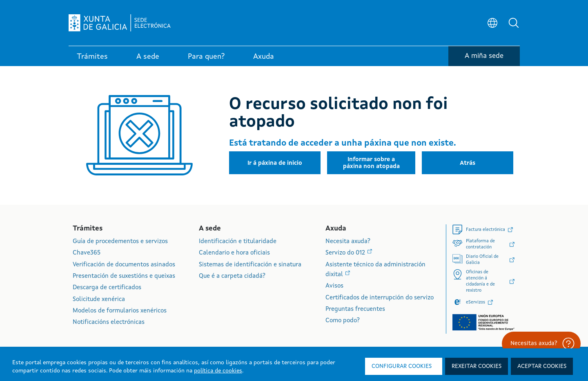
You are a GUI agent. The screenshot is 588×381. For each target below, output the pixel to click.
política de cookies (218, 371)
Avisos (334, 286)
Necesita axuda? (348, 242)
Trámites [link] (92, 57)
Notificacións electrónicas (109, 322)
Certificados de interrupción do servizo (380, 298)
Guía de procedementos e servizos (120, 242)
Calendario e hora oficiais (234, 253)
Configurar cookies (402, 366)
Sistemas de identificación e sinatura (250, 265)
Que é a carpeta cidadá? (232, 276)
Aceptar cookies (542, 366)
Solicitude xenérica (99, 300)
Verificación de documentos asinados (124, 265)
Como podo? (343, 321)
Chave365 (87, 253)
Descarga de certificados (107, 288)
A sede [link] (148, 57)
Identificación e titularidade (238, 242)
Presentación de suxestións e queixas (124, 276)
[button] (514, 23)
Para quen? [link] (206, 57)
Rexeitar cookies (477, 366)
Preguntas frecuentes (355, 309)
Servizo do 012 (346, 253)
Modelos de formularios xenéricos (120, 311)
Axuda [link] (264, 57)
